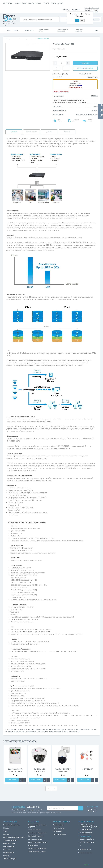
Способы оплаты (32, 132)
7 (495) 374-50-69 (86, 830)
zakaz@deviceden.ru (92, 8)
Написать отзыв (92, 77)
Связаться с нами (9, 843)
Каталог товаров (13, 30)
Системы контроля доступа (44, 30)
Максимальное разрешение (28, 732)
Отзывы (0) (67, 132)
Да (80, 732)
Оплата (25, 3)
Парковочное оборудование (38, 833)
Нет (66, 730)
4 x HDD (81, 730)
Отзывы (53, 3)
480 (17, 732)
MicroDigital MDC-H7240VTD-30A (40, 770)
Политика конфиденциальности (14, 837)
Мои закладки (58, 831)
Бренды (96, 30)
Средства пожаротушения (37, 851)
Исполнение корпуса (48, 732)
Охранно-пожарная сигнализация (63, 30)
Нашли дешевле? (85, 74)
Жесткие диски (33, 845)
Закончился (12, 780)
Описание (14, 132)
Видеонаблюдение (29, 30)
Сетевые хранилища (35, 839)
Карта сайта (7, 850)
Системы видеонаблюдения (38, 842)
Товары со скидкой (10, 859)
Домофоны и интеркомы (79, 30)
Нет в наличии (30, 730)
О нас (5, 831)
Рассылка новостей (59, 834)
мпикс (38, 732)
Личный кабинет (58, 825)
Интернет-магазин (12, 39)
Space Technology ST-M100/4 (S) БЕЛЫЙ (15, 770)
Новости (46, 3)
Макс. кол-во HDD (73, 730)
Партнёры (7, 856)
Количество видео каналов (43, 730)
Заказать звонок (86, 836)
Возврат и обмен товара (11, 825)
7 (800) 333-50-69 (92, 10)
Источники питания (35, 830)
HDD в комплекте (59, 730)
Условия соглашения (10, 840)
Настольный (59, 732)
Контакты (61, 3)
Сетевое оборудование (36, 836)
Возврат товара (9, 846)
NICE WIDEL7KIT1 (88, 769)
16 (52, 730)
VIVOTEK (11, 730)
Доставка (32, 3)
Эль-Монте (77, 10)
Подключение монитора (71, 732)
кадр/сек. (13, 732)
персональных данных (53, 813)
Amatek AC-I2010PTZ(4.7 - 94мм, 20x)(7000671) (64, 770)
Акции (39, 3)
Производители (8, 853)
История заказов (59, 828)
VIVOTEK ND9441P (20, 730)
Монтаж (18, 3)
